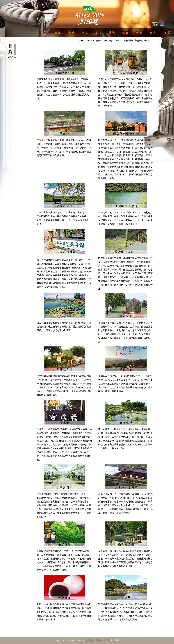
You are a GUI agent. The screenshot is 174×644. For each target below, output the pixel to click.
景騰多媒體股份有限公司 (98, 640)
